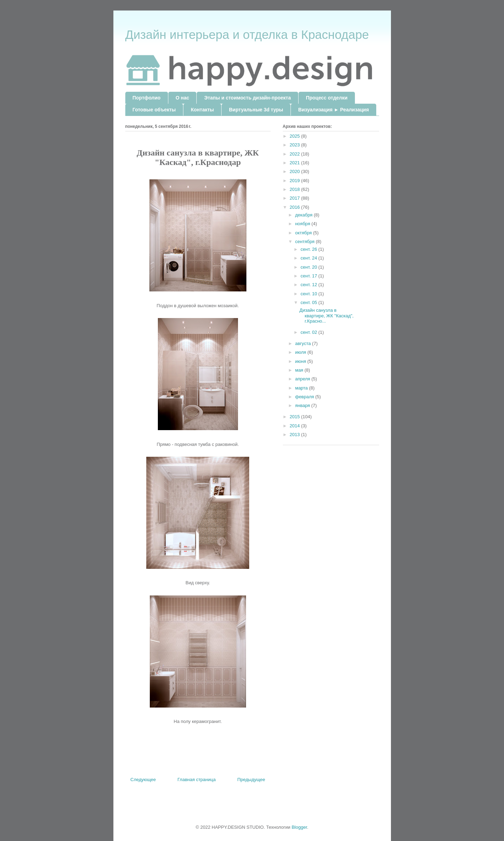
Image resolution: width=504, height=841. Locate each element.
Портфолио (147, 98)
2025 (296, 136)
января (303, 405)
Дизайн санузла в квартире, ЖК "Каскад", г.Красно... (327, 316)
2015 (296, 417)
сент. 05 (310, 302)
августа (303, 343)
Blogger (299, 827)
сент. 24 (310, 258)
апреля (303, 379)
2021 (296, 163)
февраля (305, 397)
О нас (183, 98)
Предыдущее (251, 780)
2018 (296, 189)
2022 (296, 154)
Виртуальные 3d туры (256, 110)
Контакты (202, 110)
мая (300, 370)
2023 (296, 145)
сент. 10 (310, 294)
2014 (296, 426)
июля (301, 352)
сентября (305, 242)
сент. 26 (310, 249)
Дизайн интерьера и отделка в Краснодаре (247, 35)
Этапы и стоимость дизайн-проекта (247, 98)
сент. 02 (310, 332)
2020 (296, 171)
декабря (304, 215)
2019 (296, 181)
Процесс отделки (327, 98)
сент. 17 (310, 276)
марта (302, 388)
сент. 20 (310, 267)
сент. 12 (310, 285)
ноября (303, 224)
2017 (296, 198)
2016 (296, 207)
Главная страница (197, 780)
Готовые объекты (154, 110)
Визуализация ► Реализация (334, 110)
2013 (296, 435)
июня (301, 361)
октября (304, 233)
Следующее (143, 780)
